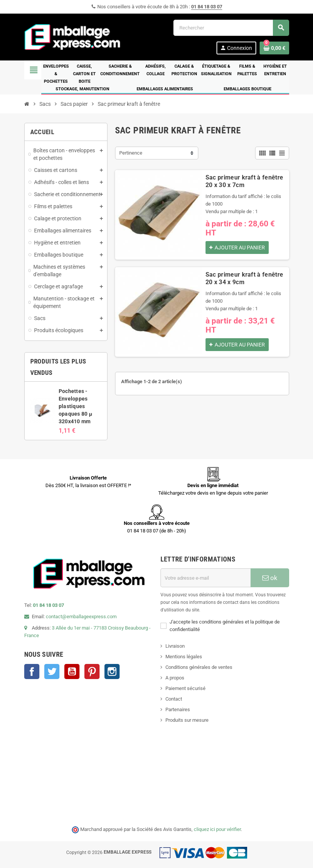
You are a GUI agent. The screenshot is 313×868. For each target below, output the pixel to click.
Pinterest (92, 672)
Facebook (32, 672)
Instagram (112, 672)
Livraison (175, 646)
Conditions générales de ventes (199, 667)
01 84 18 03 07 (207, 7)
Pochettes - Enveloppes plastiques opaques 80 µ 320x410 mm (76, 406)
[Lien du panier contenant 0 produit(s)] (274, 48)
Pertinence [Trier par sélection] (131, 153)
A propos (175, 678)
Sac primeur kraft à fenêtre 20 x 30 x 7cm (244, 181)
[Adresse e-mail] (206, 578)
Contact (174, 699)
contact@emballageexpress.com (81, 617)
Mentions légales (184, 657)
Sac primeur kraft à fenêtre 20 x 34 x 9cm (244, 278)
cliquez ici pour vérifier (217, 829)
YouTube (72, 672)
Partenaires (178, 709)
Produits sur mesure (187, 720)
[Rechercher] (231, 28)
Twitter (52, 672)
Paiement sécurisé (185, 688)
